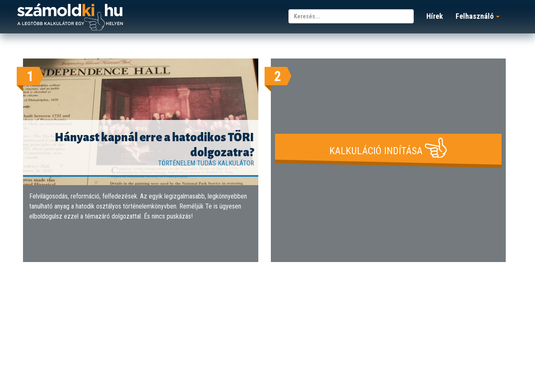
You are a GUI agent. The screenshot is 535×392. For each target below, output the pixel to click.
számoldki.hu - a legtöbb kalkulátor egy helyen (70, 17)
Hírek (435, 16)
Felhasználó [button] (478, 16)
